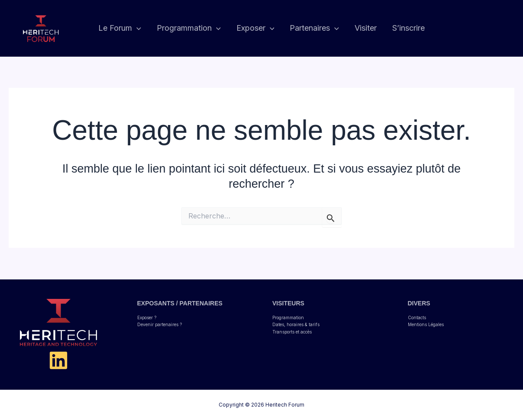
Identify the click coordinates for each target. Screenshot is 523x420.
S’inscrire (408, 28)
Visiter (366, 28)
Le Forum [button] (120, 28)
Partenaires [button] (314, 28)
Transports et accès (292, 332)
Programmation (288, 317)
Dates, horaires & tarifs (296, 324)
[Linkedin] (58, 360)
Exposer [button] (255, 28)
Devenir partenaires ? (160, 324)
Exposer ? (147, 317)
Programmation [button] (189, 28)
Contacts (417, 317)
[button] (137, 28)
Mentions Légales (426, 324)
